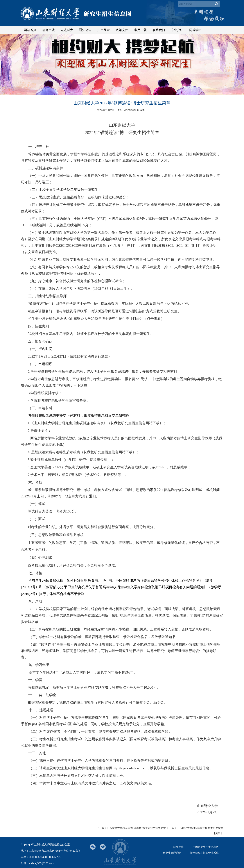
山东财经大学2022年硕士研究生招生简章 (200, 828)
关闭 (218, 833)
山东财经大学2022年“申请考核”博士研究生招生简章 (136, 828)
